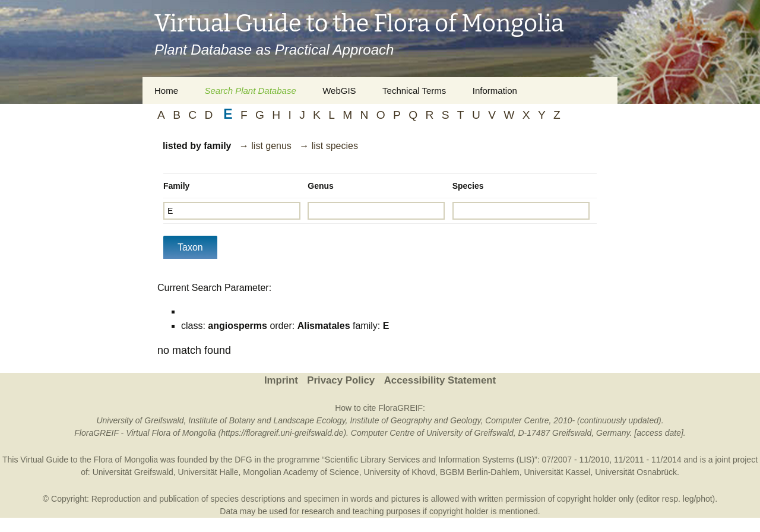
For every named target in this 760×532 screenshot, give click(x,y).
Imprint (281, 380)
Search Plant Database (250, 91)
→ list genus (265, 146)
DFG (243, 460)
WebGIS (339, 91)
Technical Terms (414, 91)
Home (166, 91)
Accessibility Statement (440, 380)
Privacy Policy (341, 380)
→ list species (329, 146)
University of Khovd (399, 472)
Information (495, 91)
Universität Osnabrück (636, 472)
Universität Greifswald (133, 472)
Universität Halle (208, 472)
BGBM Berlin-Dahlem (480, 472)
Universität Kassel (557, 472)
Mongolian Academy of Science (301, 472)
